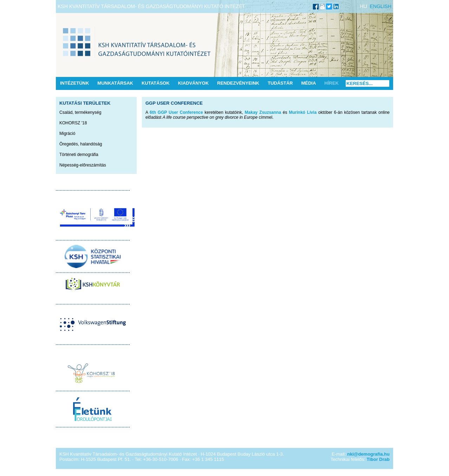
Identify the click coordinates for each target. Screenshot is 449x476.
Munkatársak (115, 83)
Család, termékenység (80, 112)
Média (308, 83)
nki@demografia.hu (368, 454)
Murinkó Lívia (303, 112)
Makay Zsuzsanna (263, 112)
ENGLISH (381, 6)
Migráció (67, 133)
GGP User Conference (174, 103)
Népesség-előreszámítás (83, 165)
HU (364, 6)
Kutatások (156, 83)
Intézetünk (74, 83)
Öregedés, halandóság (81, 144)
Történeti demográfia (79, 155)
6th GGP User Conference (176, 112)
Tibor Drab (378, 459)
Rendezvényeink (238, 83)
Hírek (331, 83)
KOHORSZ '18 (73, 123)
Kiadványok (193, 83)
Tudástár (280, 83)
